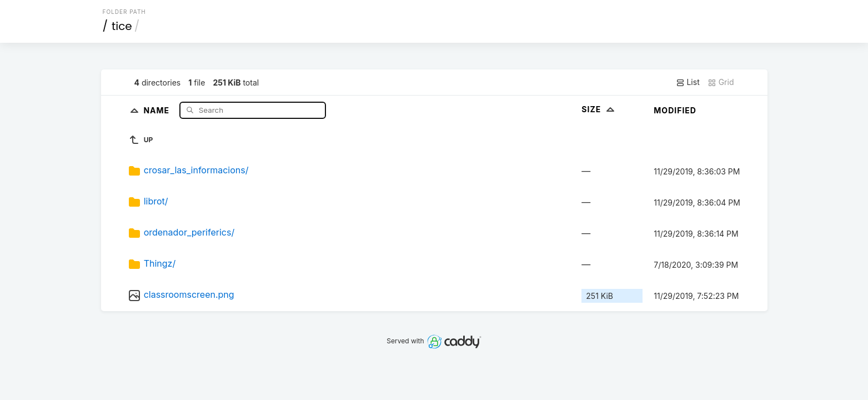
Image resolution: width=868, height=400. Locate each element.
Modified (675, 110)
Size (599, 109)
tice (122, 26)
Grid (721, 82)
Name (157, 110)
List (688, 82)
